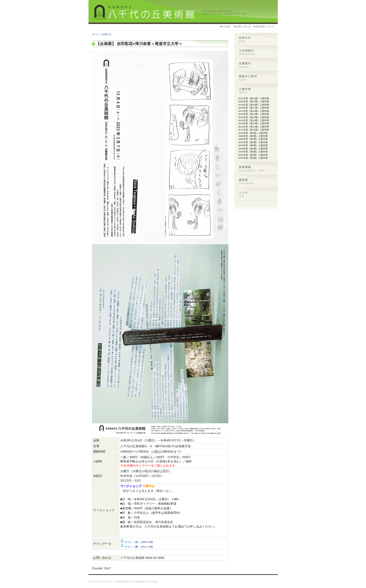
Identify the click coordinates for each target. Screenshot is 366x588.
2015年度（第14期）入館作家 (254, 117)
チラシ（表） (137, 542)
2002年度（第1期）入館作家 (253, 158)
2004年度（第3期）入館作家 (253, 152)
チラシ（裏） (137, 547)
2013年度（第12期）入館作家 (254, 123)
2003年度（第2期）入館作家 (253, 155)
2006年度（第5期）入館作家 (253, 145)
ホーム (95, 34)
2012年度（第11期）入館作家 (254, 127)
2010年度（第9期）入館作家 (253, 133)
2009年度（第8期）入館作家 (253, 136)
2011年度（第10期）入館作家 (254, 130)
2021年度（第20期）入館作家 (254, 98)
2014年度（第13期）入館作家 (254, 120)
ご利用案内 (256, 52)
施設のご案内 (256, 78)
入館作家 (256, 90)
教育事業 (256, 168)
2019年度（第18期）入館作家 (254, 105)
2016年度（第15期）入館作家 (254, 114)
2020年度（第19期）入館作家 (254, 101)
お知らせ (107, 34)
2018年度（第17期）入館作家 (254, 108)
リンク (256, 194)
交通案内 (256, 65)
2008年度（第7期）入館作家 (253, 139)
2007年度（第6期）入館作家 (253, 142)
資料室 (256, 181)
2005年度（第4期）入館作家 (253, 149)
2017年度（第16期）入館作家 (254, 111)
